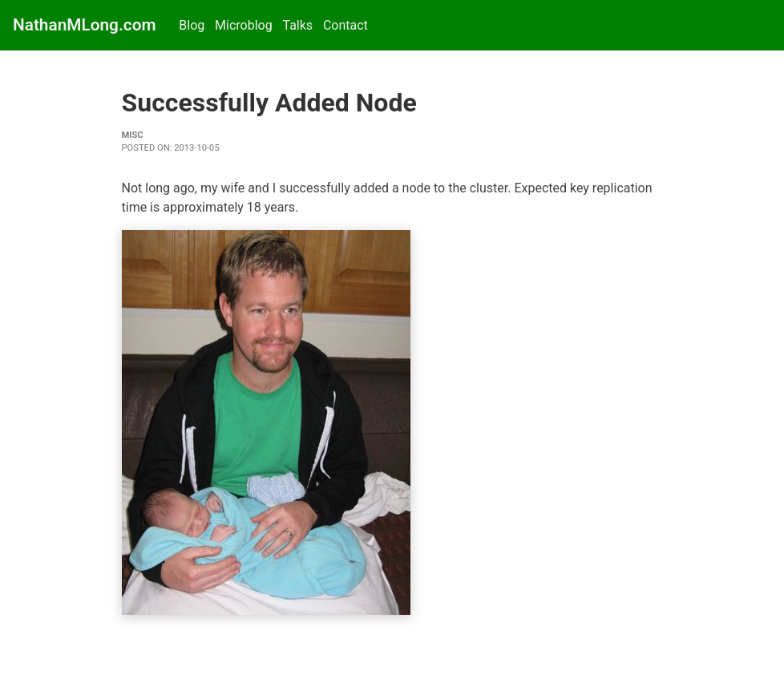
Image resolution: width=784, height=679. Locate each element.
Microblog (244, 25)
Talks (297, 25)
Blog (192, 25)
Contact (346, 25)
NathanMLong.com (85, 25)
